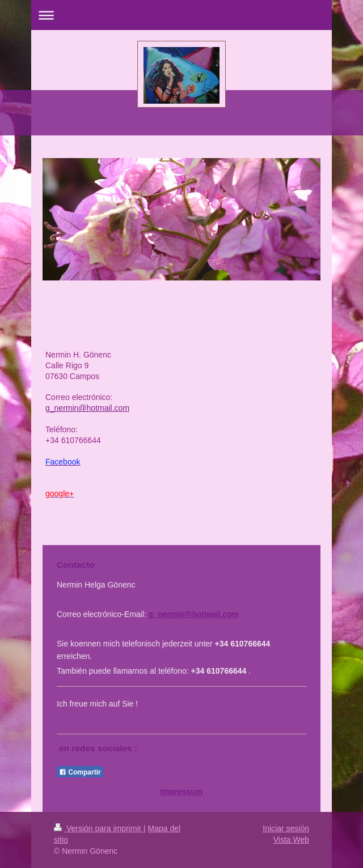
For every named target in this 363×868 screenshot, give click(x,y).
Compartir (80, 772)
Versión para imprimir (99, 828)
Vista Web (291, 840)
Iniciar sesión (286, 828)
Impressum (182, 792)
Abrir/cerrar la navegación (181, 15)
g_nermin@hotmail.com (194, 614)
